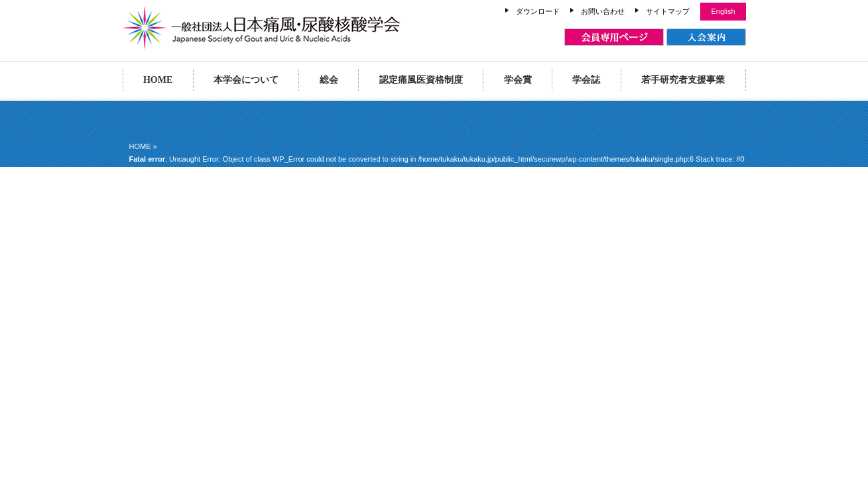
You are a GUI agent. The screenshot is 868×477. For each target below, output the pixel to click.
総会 (329, 80)
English (723, 11)
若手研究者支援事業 (683, 80)
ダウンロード (538, 11)
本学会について (246, 80)
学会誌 (586, 80)
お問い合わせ (603, 11)
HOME (158, 80)
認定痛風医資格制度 (421, 80)
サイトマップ (668, 11)
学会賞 (518, 80)
